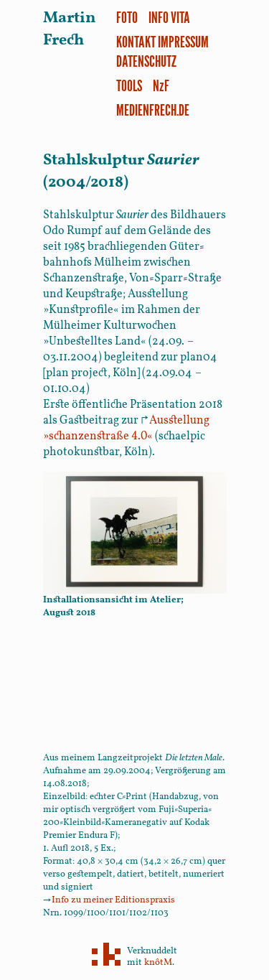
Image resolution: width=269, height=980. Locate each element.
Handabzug (175, 797)
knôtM (158, 963)
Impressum (183, 41)
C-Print (132, 797)
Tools (129, 85)
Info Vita (169, 17)
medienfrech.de (153, 109)
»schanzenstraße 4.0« (126, 429)
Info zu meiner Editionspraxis (109, 900)
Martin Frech (70, 29)
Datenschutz (146, 61)
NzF (161, 85)
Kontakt (136, 41)
